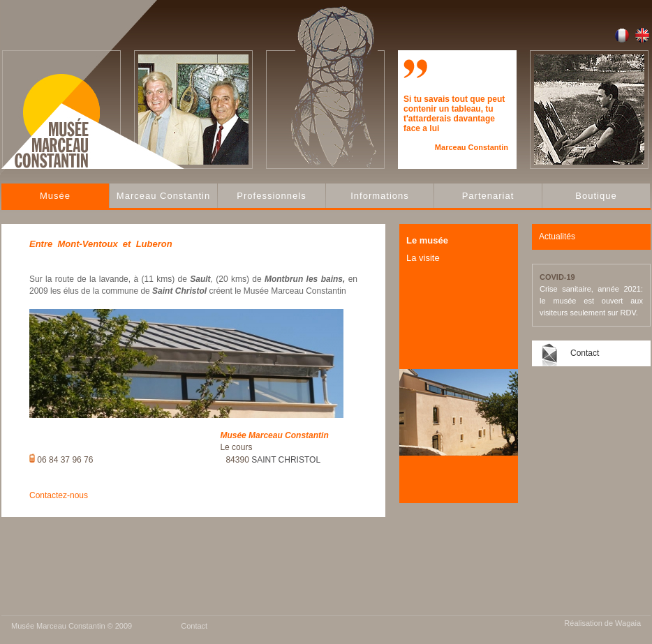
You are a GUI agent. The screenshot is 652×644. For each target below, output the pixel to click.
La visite (423, 258)
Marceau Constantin (163, 196)
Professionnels (271, 196)
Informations (380, 196)
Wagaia (628, 623)
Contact (585, 353)
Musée (55, 196)
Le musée (427, 240)
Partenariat (488, 196)
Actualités (557, 237)
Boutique (596, 196)
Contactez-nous (59, 495)
